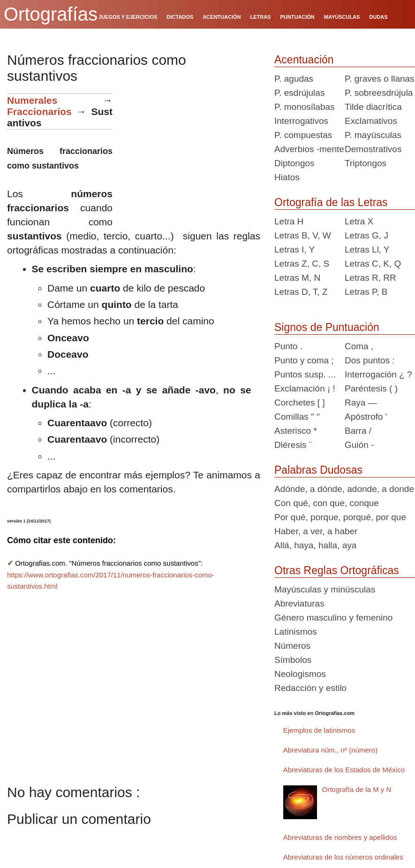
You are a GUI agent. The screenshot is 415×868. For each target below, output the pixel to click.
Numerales (32, 100)
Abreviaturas (299, 603)
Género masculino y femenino (333, 618)
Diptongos (294, 163)
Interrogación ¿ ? (378, 374)
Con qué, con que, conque (327, 503)
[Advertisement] (190, 152)
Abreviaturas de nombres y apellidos (340, 837)
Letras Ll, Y (367, 250)
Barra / (358, 431)
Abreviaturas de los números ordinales (343, 857)
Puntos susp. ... (305, 374)
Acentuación (304, 60)
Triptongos (366, 163)
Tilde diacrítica (373, 107)
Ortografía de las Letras (331, 202)
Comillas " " (297, 417)
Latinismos (296, 632)
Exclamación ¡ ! (305, 388)
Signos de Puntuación (327, 327)
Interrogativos (301, 121)
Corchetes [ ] (300, 403)
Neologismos (300, 674)
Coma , (359, 346)
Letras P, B (366, 292)
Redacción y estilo (310, 688)
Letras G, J (366, 235)
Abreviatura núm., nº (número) (330, 750)
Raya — (361, 403)
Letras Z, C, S (302, 264)
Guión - (359, 445)
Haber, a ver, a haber (316, 531)
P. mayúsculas (373, 135)
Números (292, 646)
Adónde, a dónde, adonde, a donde (344, 489)
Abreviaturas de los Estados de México (344, 770)
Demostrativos (373, 149)
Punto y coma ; (304, 360)
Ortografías (51, 14)
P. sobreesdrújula (379, 93)
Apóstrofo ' (366, 417)
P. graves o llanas (380, 79)
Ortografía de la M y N (357, 789)
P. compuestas (303, 135)
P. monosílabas (305, 107)
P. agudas (294, 79)
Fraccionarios (39, 111)
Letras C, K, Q (373, 264)
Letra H (289, 221)
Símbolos (293, 660)
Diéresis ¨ (293, 445)
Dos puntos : (370, 360)
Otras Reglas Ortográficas (337, 570)
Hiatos (287, 177)
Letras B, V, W (303, 235)
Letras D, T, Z (301, 292)
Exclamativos (371, 121)
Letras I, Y (294, 250)
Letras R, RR (370, 278)
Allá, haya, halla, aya (315, 545)
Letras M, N (297, 278)
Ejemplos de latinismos (319, 730)
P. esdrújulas (299, 93)
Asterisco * (296, 431)
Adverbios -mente (309, 149)
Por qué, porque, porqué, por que (340, 517)
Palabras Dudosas (318, 470)
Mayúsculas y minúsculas (325, 589)
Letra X (359, 221)
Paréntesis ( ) (371, 388)
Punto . (288, 346)
